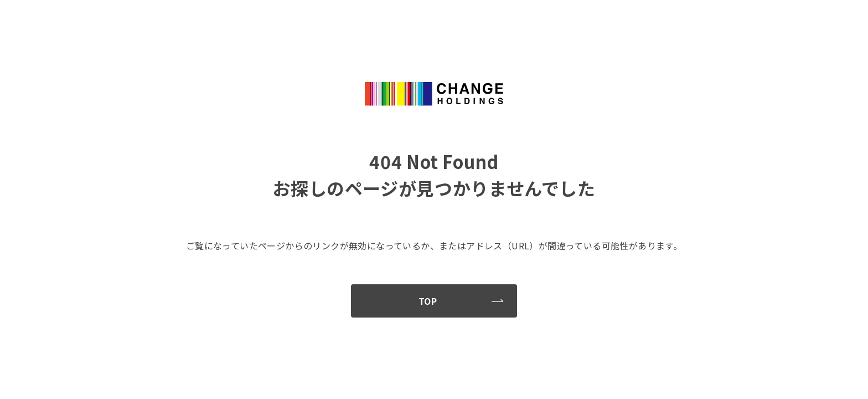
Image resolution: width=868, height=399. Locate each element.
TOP (461, 301)
